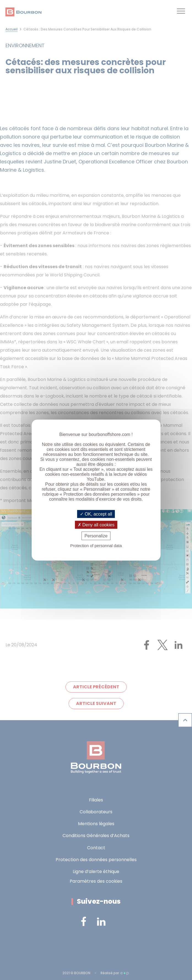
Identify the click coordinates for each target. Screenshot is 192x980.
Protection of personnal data (96, 546)
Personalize (96, 536)
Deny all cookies (96, 525)
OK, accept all (96, 514)
